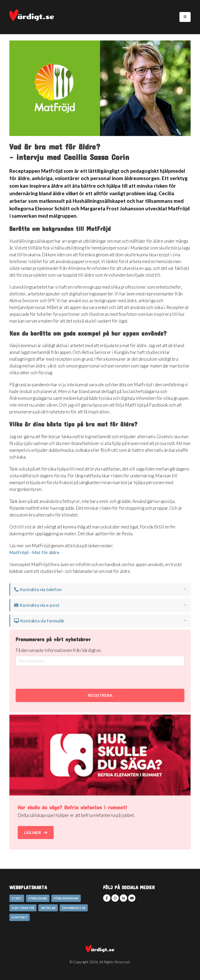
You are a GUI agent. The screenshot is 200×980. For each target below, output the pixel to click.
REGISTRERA (100, 695)
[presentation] (88, 677)
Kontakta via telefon (38, 589)
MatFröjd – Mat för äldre (34, 552)
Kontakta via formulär (39, 621)
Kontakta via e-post (37, 605)
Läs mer (36, 833)
